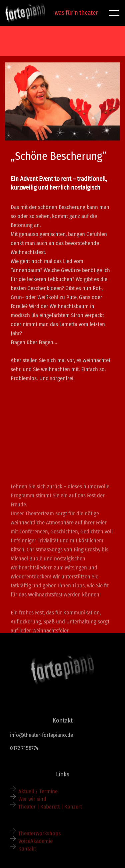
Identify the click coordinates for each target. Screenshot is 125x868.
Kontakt (27, 851)
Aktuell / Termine (38, 793)
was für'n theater (74, 13)
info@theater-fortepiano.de (41, 736)
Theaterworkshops (39, 835)
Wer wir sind (32, 801)
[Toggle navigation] (114, 13)
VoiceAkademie (35, 843)
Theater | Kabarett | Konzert (51, 809)
